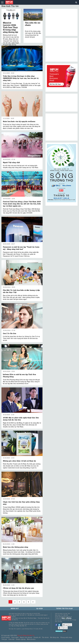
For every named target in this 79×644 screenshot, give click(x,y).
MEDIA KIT (15, 608)
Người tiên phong (26, 637)
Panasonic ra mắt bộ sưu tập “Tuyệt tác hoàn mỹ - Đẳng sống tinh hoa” (21, 248)
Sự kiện (39, 608)
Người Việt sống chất (11, 162)
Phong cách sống (66, 637)
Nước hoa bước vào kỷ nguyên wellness (19, 121)
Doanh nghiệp (21, 639)
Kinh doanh (6, 637)
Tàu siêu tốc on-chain (33, 24)
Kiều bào (11, 639)
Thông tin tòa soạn (64, 608)
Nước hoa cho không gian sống (15, 547)
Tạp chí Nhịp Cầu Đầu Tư (26, 635)
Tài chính (45, 637)
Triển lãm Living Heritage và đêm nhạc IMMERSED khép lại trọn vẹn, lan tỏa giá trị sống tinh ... (21, 78)
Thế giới (4, 639)
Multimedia (31, 639)
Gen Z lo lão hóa (10, 333)
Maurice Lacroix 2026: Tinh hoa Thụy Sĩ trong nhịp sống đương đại (11, 27)
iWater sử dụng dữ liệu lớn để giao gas (18, 588)
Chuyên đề (37, 637)
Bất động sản (54, 637)
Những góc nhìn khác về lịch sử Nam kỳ (19, 461)
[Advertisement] (62, 127)
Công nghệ (15, 637)
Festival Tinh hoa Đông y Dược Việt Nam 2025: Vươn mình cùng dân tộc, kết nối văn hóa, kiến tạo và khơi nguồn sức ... (22, 204)
